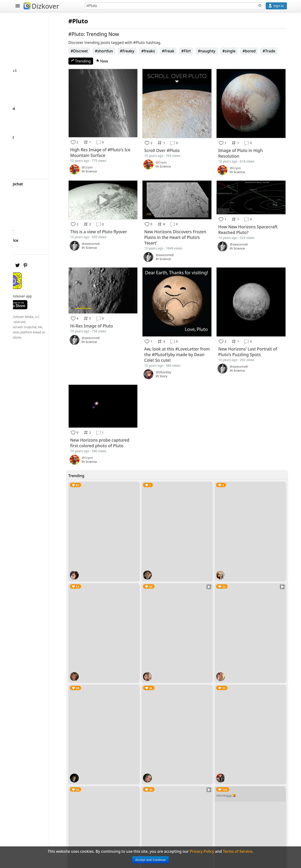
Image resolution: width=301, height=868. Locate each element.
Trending (103, 61)
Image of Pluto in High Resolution (248, 146)
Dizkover (41, 6)
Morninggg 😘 (233, 746)
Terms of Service (34, 237)
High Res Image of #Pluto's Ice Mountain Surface (119, 145)
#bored (271, 51)
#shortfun (126, 51)
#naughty (229, 51)
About (25, 209)
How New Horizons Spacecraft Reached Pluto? (252, 218)
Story (178, 357)
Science (113, 164)
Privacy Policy (32, 227)
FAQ (23, 218)
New (124, 61)
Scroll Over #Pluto (177, 143)
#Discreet (101, 51)
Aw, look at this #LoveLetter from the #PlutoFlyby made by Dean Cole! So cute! (186, 335)
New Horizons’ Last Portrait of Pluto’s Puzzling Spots (253, 333)
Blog (24, 190)
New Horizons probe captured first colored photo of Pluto (120, 422)
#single (251, 51)
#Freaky (149, 51)
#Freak (190, 51)
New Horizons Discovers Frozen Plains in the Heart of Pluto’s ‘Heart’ (187, 226)
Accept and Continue (150, 860)
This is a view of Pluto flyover (121, 220)
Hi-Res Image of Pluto (114, 309)
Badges (26, 199)
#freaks (170, 51)
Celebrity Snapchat (37, 180)
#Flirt (208, 51)
